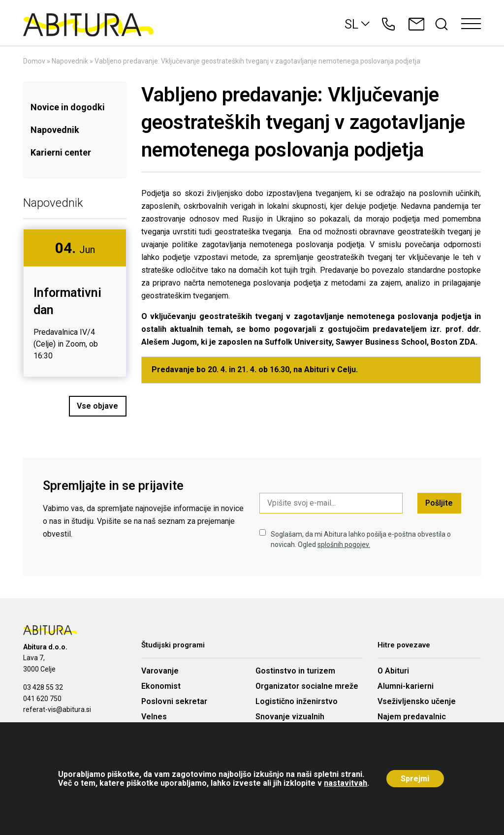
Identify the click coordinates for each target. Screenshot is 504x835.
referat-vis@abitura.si (57, 709)
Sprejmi (415, 779)
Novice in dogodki (68, 107)
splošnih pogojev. (344, 545)
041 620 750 (42, 699)
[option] (75, 303)
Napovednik (70, 61)
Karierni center (61, 152)
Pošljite (440, 503)
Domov (34, 61)
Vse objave (98, 406)
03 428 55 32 (43, 687)
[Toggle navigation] (471, 24)
